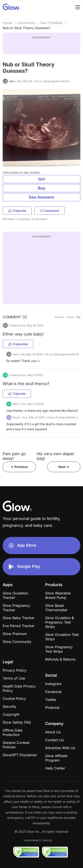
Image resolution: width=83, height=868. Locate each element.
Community (26, 23)
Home (7, 23)
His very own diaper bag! (56, 456)
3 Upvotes (18, 344)
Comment (49, 211)
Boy (42, 188)
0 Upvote (17, 211)
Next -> (64, 467)
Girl (41, 179)
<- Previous (19, 467)
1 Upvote (17, 394)
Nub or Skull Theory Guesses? (27, 28)
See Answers (41, 197)
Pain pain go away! (14, 456)
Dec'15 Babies (52, 23)
